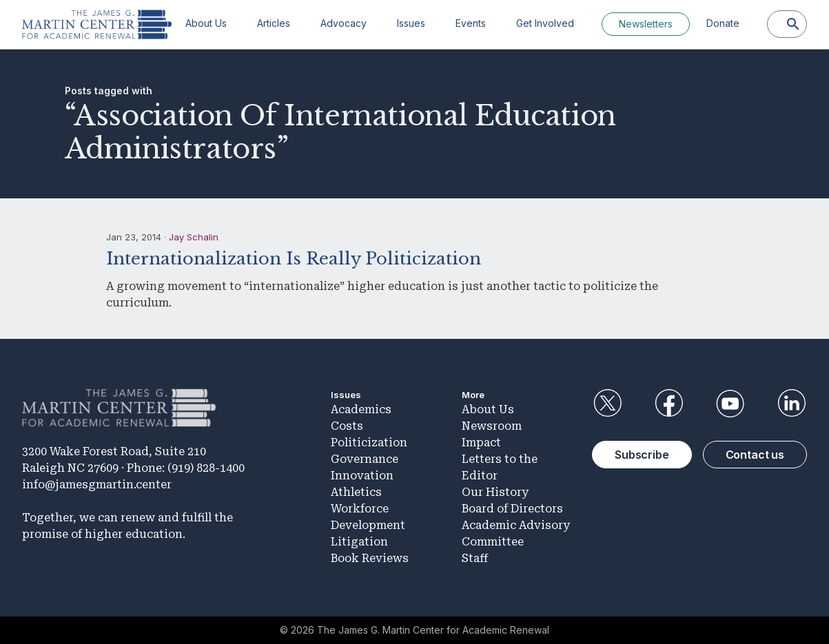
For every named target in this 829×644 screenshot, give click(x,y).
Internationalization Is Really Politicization (294, 259)
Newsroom (492, 426)
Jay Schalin (194, 237)
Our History (495, 492)
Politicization (369, 443)
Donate (723, 23)
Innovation (362, 476)
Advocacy (344, 23)
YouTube (730, 404)
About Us (206, 23)
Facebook (668, 404)
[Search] (793, 24)
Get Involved (545, 23)
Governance (365, 459)
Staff (475, 558)
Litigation (359, 542)
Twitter (607, 404)
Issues (411, 23)
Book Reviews (370, 558)
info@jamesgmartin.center (97, 485)
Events (471, 23)
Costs (347, 426)
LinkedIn (792, 404)
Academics (361, 409)
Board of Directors (512, 509)
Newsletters (646, 24)
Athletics (356, 492)
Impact (481, 443)
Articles (274, 23)
